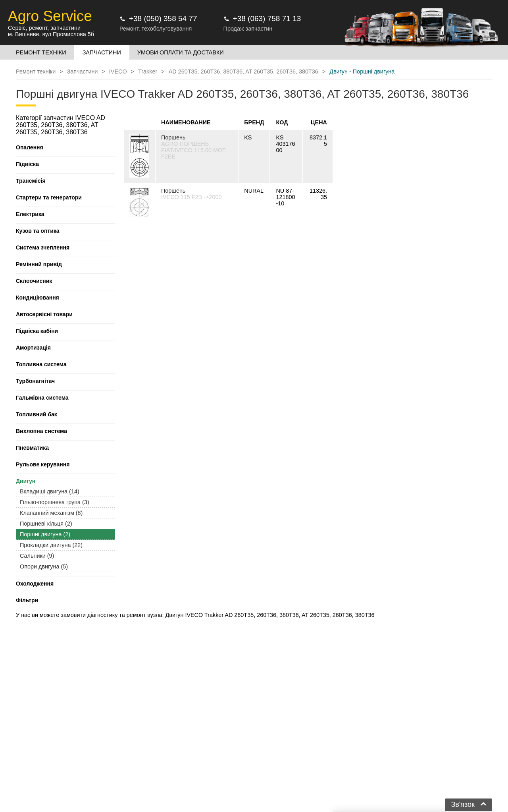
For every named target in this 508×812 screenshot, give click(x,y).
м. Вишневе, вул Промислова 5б (51, 34)
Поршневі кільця (46, 524)
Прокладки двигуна (51, 545)
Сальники (37, 556)
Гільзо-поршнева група (55, 502)
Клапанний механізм (51, 513)
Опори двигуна (44, 566)
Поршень (173, 137)
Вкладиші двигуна (50, 491)
